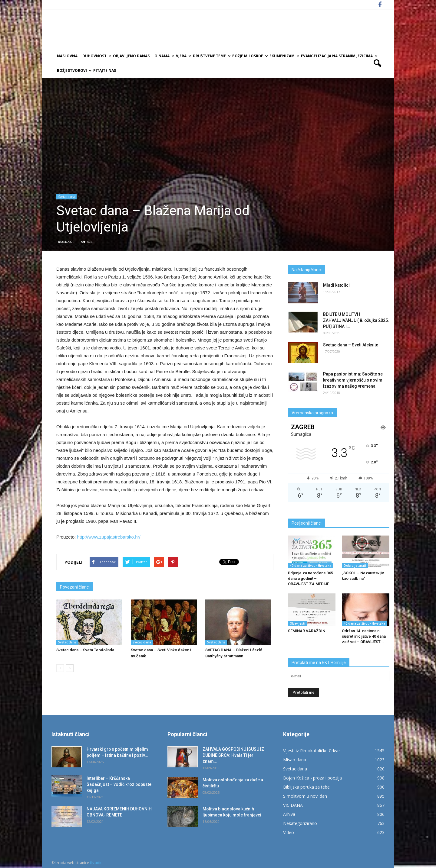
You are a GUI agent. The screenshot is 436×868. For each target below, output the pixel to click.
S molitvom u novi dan (305, 796)
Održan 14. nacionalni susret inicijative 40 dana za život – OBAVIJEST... (364, 636)
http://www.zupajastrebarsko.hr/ (109, 537)
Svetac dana (66, 197)
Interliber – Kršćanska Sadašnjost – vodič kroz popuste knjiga (119, 784)
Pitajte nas (105, 70)
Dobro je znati (355, 566)
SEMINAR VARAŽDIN (307, 631)
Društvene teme (211, 56)
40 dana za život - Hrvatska (310, 566)
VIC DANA (293, 805)
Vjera (183, 56)
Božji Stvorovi (74, 70)
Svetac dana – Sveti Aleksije (351, 345)
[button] (377, 63)
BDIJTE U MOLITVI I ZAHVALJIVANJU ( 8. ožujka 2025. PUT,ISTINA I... (356, 320)
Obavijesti (297, 623)
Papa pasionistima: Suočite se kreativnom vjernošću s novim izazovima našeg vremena (353, 380)
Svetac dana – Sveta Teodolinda (85, 650)
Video (289, 832)
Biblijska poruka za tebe (306, 787)
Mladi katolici (336, 285)
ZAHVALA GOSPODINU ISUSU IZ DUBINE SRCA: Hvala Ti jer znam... (233, 755)
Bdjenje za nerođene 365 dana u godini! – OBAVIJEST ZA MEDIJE (310, 578)
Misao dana (295, 760)
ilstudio (96, 863)
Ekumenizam (284, 56)
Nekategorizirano (300, 823)
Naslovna (67, 56)
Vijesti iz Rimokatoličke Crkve (311, 751)
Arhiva (289, 814)
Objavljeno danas (131, 56)
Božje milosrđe (250, 56)
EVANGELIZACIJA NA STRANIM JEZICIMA (339, 56)
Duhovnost (96, 56)
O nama (164, 56)
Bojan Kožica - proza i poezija (312, 778)
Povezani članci (75, 587)
